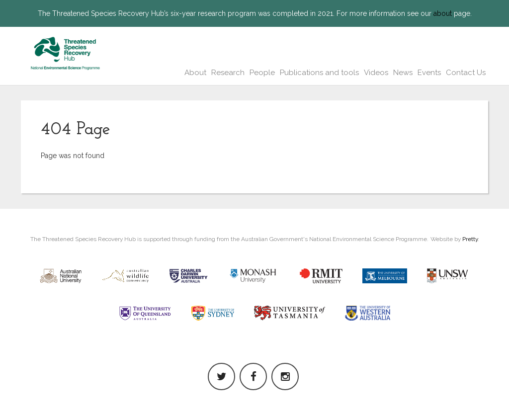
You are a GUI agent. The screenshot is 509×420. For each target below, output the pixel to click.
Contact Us (466, 73)
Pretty (470, 239)
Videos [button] (376, 73)
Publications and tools (319, 73)
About (195, 73)
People (262, 73)
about (443, 13)
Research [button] (228, 73)
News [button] (403, 73)
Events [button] (429, 73)
